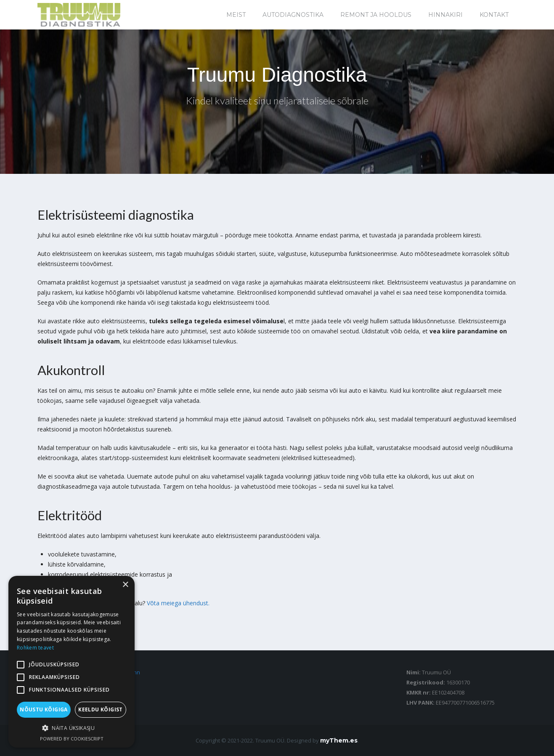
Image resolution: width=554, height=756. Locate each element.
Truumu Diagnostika (277, 75)
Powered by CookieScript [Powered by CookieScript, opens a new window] (72, 739)
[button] (72, 728)
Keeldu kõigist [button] (101, 709)
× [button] (125, 585)
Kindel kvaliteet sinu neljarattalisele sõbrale (277, 100)
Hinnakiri (445, 15)
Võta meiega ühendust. (178, 603)
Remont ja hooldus (376, 15)
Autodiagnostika (293, 15)
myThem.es (339, 740)
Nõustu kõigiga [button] (44, 709)
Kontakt (494, 15)
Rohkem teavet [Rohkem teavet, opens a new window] (35, 648)
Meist (236, 15)
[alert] (72, 662)
